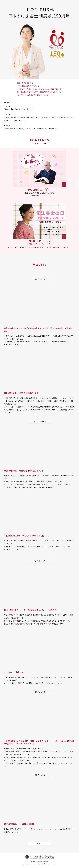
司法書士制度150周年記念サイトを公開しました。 (19, 109)
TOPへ (39, 844)
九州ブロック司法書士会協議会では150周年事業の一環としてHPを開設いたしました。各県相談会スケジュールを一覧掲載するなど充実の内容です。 (40, 119)
